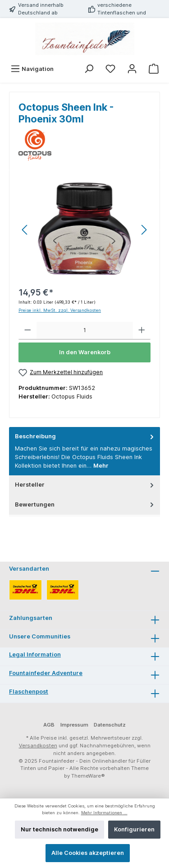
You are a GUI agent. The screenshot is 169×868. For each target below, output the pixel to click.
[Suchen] (89, 69)
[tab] (84, 451)
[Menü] (32, 69)
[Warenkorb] (154, 69)
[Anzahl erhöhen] (142, 331)
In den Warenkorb (85, 352)
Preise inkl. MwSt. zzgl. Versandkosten (60, 310)
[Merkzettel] (110, 69)
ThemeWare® (88, 776)
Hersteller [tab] (85, 485)
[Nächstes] (144, 230)
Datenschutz (110, 725)
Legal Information (35, 655)
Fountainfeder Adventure (46, 673)
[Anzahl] (85, 331)
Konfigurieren (134, 829)
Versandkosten (38, 746)
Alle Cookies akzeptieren (88, 853)
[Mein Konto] (132, 69)
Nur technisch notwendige (59, 829)
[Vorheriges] (25, 230)
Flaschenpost (29, 692)
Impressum (74, 725)
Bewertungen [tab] (85, 504)
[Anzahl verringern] (28, 331)
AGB (49, 725)
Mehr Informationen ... (104, 813)
